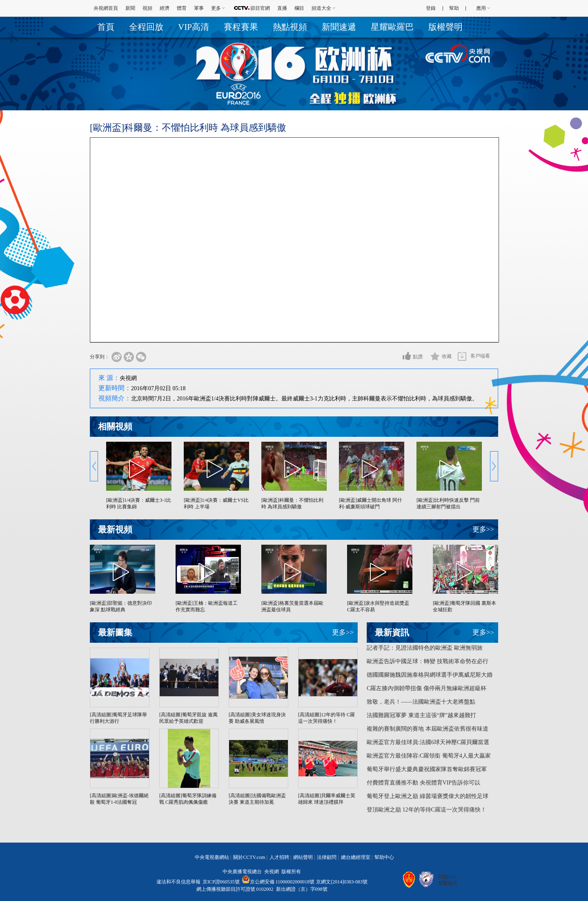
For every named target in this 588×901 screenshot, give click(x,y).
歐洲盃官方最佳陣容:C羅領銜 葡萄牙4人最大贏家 (429, 756)
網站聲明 (303, 857)
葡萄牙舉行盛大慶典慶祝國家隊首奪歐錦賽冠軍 (427, 769)
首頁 (106, 27)
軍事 (199, 8)
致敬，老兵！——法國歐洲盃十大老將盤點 (421, 702)
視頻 (147, 8)
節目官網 (260, 8)
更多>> (483, 529)
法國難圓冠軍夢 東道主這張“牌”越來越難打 (421, 715)
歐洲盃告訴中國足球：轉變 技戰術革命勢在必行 (428, 661)
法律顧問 (327, 857)
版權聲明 (445, 27)
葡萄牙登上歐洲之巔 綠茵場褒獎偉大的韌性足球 (428, 796)
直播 (282, 8)
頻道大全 (321, 8)
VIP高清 (194, 27)
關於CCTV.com (249, 857)
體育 (182, 8)
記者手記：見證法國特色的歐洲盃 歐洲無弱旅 (425, 648)
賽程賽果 (241, 27)
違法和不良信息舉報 (178, 882)
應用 (481, 8)
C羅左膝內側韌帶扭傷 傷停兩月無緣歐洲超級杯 (427, 688)
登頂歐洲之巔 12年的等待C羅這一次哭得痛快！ (427, 810)
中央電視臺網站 (212, 857)
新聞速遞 (339, 27)
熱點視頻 (290, 27)
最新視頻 (115, 530)
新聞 (130, 8)
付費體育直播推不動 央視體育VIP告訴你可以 (423, 783)
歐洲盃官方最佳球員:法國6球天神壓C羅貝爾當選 (428, 742)
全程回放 (146, 27)
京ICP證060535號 (221, 882)
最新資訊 (392, 633)
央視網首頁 (106, 8)
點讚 (418, 357)
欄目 (299, 8)
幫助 (454, 8)
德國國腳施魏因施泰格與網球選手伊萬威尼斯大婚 (430, 675)
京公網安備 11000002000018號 (278, 882)
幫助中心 (384, 857)
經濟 (165, 8)
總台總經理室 (356, 857)
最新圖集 (115, 633)
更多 (216, 8)
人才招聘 (279, 857)
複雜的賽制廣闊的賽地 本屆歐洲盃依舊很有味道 (428, 729)
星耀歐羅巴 (392, 27)
